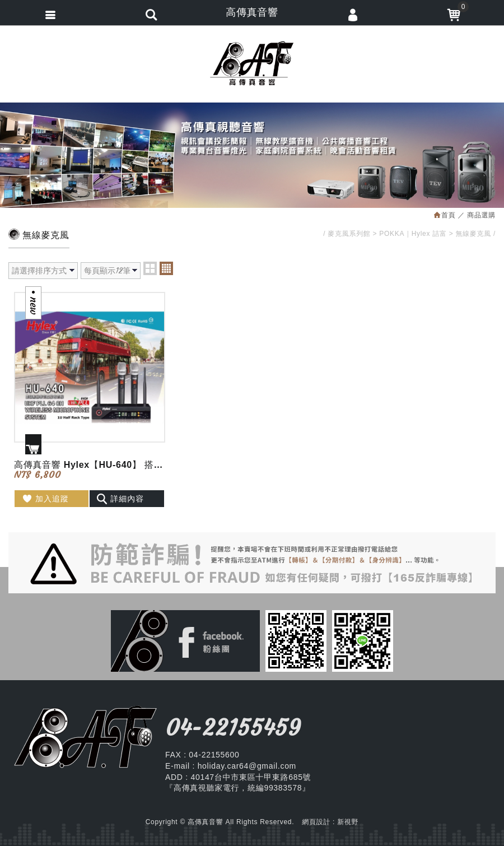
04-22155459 (233, 728)
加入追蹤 (45, 499)
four (166, 268)
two (150, 268)
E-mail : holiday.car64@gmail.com (231, 766)
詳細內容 (120, 499)
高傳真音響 (252, 63)
